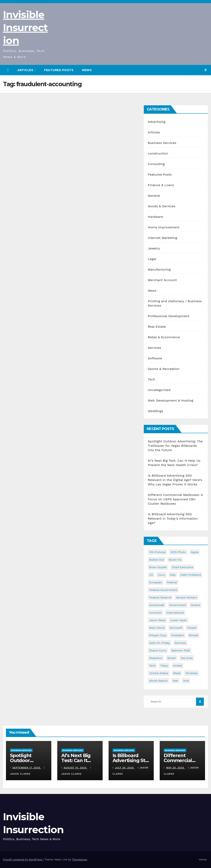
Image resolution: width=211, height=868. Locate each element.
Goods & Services (162, 206)
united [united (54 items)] (177, 666)
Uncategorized (159, 390)
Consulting (156, 164)
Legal (152, 259)
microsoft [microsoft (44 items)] (176, 628)
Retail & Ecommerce (164, 337)
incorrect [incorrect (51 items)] (155, 613)
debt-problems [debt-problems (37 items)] (191, 575)
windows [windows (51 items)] (192, 673)
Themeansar (79, 860)
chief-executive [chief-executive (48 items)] (182, 567)
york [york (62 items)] (186, 681)
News (87, 70)
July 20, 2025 (125, 768)
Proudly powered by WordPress (23, 860)
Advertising (157, 122)
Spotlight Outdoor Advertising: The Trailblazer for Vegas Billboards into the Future (175, 446)
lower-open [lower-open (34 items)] (179, 620)
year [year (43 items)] (176, 681)
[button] (206, 70)
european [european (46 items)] (156, 582)
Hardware (155, 217)
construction (158, 153)
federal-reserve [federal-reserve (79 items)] (160, 597)
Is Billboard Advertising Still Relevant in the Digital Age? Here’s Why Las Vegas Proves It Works (175, 480)
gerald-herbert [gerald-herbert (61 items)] (186, 597)
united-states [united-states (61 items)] (159, 673)
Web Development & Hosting (170, 400)
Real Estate (157, 327)
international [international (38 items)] (175, 613)
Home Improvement (164, 227)
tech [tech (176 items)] (152, 666)
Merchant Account (162, 280)
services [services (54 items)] (180, 643)
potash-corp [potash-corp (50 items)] (158, 635)
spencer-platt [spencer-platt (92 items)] (181, 650)
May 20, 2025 (176, 768)
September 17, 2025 (27, 768)
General (154, 196)
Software (155, 358)
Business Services (162, 143)
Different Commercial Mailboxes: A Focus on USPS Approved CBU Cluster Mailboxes (175, 499)
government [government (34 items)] (178, 605)
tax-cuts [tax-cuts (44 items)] (187, 658)
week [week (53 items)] (177, 673)
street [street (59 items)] (171, 658)
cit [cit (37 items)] (151, 575)
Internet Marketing (162, 238)
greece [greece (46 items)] (195, 605)
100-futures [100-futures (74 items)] (157, 552)
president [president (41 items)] (178, 635)
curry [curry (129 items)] (162, 575)
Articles (26, 70)
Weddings (155, 411)
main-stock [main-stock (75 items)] (157, 628)
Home (203, 860)
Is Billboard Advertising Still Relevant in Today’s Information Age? (173, 519)
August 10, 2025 (75, 768)
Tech (151, 379)
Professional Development (169, 316)
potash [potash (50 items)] (192, 628)
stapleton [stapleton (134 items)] (156, 658)
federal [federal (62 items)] (172, 582)
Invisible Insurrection (25, 28)
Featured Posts (59, 70)
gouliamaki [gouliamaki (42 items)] (157, 605)
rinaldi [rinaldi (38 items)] (193, 635)
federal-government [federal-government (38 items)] (163, 590)
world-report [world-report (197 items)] (158, 681)
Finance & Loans (161, 185)
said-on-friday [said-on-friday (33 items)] (159, 643)
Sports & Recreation (164, 369)
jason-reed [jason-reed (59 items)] (157, 620)
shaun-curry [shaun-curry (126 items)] (158, 650)
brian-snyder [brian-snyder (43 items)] (158, 567)
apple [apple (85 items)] (195, 552)
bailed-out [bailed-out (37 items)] (157, 560)
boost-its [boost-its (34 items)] (175, 560)
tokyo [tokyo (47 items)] (164, 666)
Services (154, 348)
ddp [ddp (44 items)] (173, 575)
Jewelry (154, 248)
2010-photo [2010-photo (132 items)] (178, 552)
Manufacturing (159, 269)
